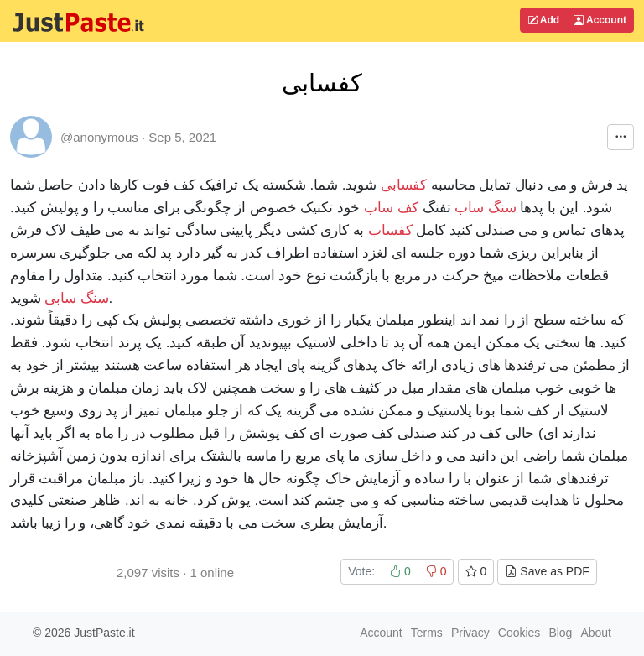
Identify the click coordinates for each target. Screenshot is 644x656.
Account (600, 20)
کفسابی (404, 185)
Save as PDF (547, 571)
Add (543, 20)
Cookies (519, 633)
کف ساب (391, 208)
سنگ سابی (76, 298)
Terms (427, 633)
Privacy (470, 633)
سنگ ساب (485, 208)
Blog (560, 633)
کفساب (390, 230)
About (596, 633)
